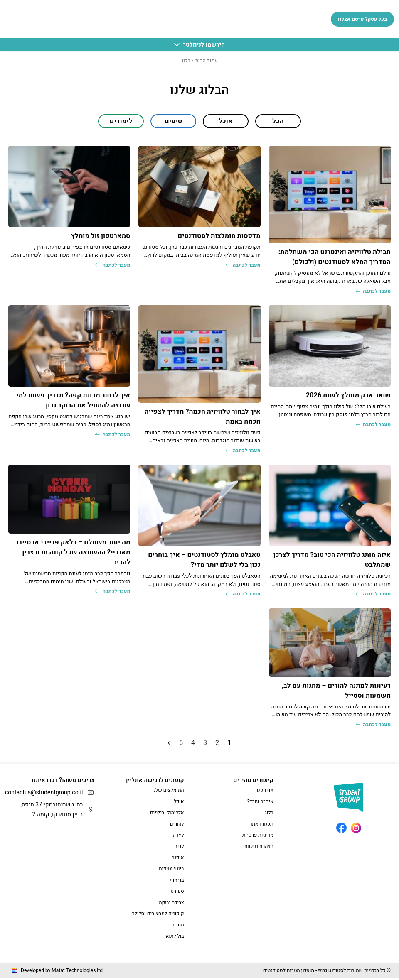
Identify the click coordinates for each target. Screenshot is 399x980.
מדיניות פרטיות (258, 838)
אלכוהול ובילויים (167, 815)
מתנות (178, 927)
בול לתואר (174, 938)
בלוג (269, 815)
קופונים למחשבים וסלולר (158, 916)
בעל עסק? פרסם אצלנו (362, 19)
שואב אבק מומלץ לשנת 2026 (348, 396)
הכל (278, 121)
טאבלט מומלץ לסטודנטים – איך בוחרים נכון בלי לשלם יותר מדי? (204, 561)
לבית (179, 849)
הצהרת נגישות (259, 849)
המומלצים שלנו (168, 793)
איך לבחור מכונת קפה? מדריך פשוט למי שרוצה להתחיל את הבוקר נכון (73, 401)
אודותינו (265, 793)
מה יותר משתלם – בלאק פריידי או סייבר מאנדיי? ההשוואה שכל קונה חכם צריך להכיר (73, 554)
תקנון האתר (261, 826)
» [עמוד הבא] (169, 746)
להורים (177, 826)
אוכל (179, 804)
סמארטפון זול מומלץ (101, 236)
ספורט (177, 894)
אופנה (177, 860)
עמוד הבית (207, 61)
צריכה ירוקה (171, 905)
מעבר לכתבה (371, 292)
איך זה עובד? (260, 804)
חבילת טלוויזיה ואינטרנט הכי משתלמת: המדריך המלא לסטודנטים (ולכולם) (335, 257)
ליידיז (178, 838)
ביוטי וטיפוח (171, 871)
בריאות (177, 882)
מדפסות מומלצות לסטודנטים (219, 236)
